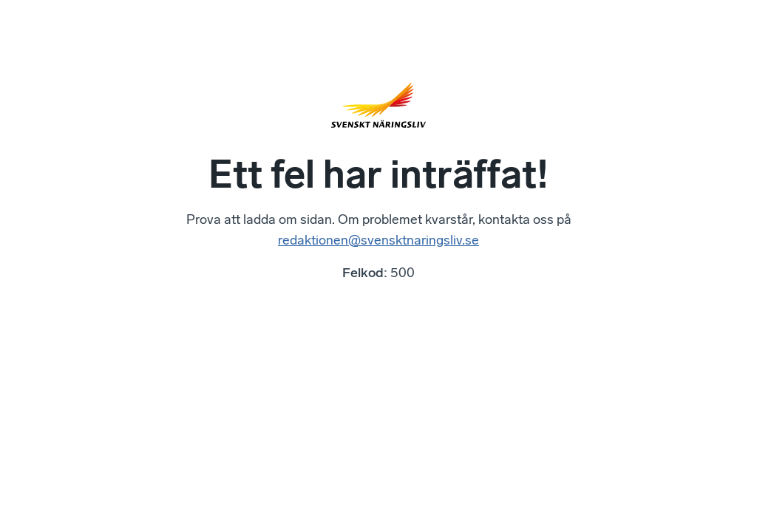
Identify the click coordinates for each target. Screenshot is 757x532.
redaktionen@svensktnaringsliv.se (378, 240)
